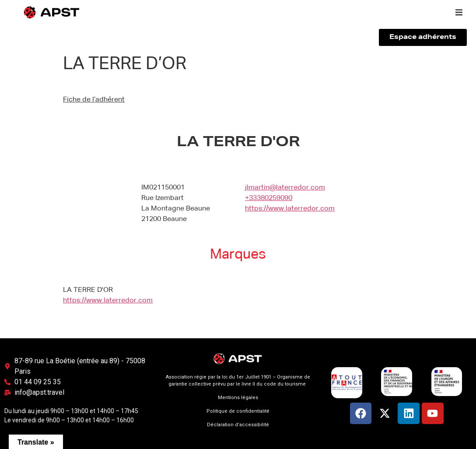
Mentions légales (238, 398)
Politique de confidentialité (238, 411)
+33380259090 (269, 198)
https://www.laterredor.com (290, 209)
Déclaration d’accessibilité (238, 425)
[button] (459, 12)
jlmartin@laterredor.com (285, 188)
